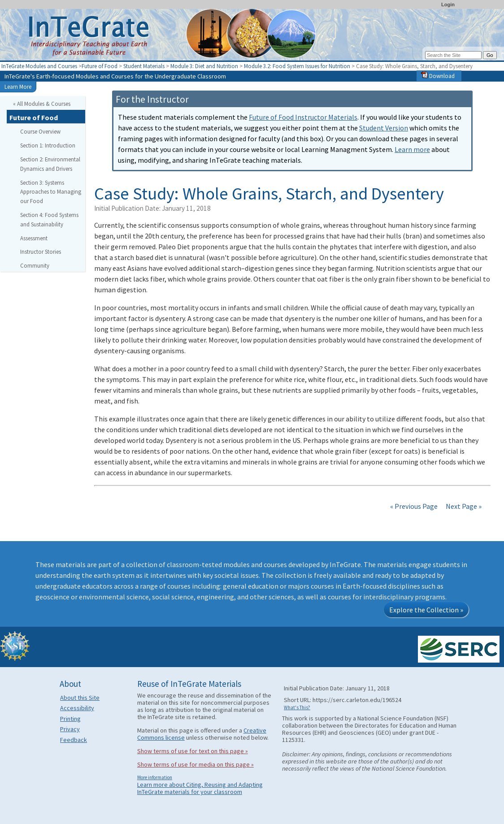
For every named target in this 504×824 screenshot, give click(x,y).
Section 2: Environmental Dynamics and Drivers (50, 164)
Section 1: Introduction (48, 145)
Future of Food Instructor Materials (303, 117)
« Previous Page (414, 506)
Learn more (412, 149)
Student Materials (144, 66)
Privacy (70, 729)
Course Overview (40, 131)
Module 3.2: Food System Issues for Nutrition (297, 66)
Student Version (384, 128)
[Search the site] (453, 55)
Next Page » (463, 506)
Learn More (18, 87)
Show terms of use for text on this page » (193, 751)
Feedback (74, 740)
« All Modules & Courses (42, 104)
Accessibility (77, 708)
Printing (70, 719)
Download (438, 76)
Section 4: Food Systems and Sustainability (49, 219)
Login (448, 4)
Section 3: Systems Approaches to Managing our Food (51, 192)
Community (35, 265)
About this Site (80, 698)
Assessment (34, 238)
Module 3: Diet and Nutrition (204, 66)
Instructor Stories (41, 252)
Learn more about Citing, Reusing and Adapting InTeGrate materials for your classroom (200, 788)
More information (155, 777)
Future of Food (100, 66)
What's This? (297, 707)
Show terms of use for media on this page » (196, 764)
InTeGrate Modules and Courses (39, 66)
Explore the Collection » (426, 610)
